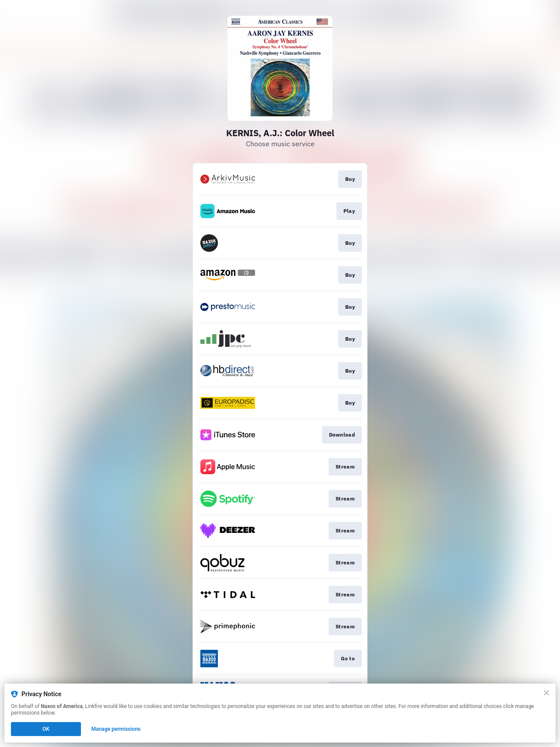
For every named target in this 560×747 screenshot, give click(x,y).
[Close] (546, 693)
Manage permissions (116, 729)
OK (46, 729)
